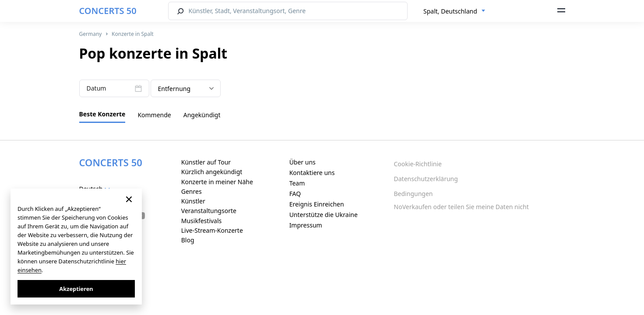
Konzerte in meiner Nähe (217, 182)
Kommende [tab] (154, 115)
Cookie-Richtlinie (418, 164)
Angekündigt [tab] (202, 115)
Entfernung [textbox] (174, 89)
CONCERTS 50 (108, 11)
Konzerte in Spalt (132, 34)
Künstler (193, 201)
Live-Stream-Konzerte (212, 230)
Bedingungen (413, 194)
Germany (91, 34)
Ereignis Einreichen (317, 204)
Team (297, 183)
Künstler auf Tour (206, 162)
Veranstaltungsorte (209, 211)
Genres (192, 191)
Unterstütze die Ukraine (324, 215)
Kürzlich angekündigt (212, 172)
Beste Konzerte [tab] (102, 114)
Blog (188, 240)
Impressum (306, 225)
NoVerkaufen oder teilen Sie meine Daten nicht (461, 207)
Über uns (303, 162)
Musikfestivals (202, 221)
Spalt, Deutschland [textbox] (450, 11)
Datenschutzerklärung (426, 179)
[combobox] (454, 11)
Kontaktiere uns (312, 173)
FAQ (295, 194)
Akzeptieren (76, 289)
